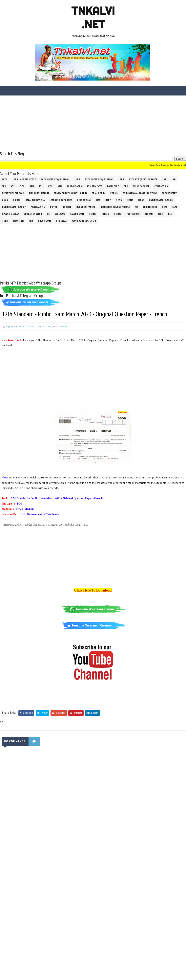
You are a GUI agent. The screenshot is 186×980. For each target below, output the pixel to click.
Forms (114, 193)
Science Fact (150, 207)
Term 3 (118, 214)
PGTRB (54, 207)
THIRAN (149, 214)
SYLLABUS (60, 214)
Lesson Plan (84, 200)
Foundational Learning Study (140, 193)
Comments (62, 327)
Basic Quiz (113, 186)
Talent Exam (77, 214)
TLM (170, 214)
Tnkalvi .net (93, 17)
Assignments (94, 186)
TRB (31, 221)
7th (41, 186)
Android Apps (74, 186)
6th (32, 186)
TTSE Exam (62, 221)
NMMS (130, 200)
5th (22, 186)
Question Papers (86, 207)
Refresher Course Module (115, 207)
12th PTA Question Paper (143, 179)
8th (50, 186)
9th (60, 186)
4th (13, 186)
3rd (4, 186)
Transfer (18, 221)
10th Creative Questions (55, 179)
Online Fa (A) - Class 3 (161, 200)
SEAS (165, 207)
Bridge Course (141, 186)
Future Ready (169, 193)
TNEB (5, 221)
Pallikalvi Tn (38, 207)
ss (48, 214)
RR (136, 207)
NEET (108, 200)
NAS (98, 200)
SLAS (175, 207)
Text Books (133, 214)
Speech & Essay (10, 214)
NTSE (141, 200)
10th (5, 179)
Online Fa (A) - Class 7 (14, 207)
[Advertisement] (93, 123)
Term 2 (105, 214)
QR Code (67, 207)
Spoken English (33, 214)
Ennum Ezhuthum (39, 193)
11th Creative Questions (99, 179)
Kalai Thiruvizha (35, 200)
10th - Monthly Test (24, 179)
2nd (173, 179)
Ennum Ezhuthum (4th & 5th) (70, 193)
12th (121, 179)
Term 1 (93, 214)
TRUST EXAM (44, 221)
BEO (126, 186)
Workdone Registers (84, 221)
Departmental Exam (13, 193)
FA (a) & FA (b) (99, 193)
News (119, 200)
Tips (160, 214)
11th (77, 179)
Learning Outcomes (61, 200)
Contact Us (161, 186)
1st (164, 179)
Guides (17, 200)
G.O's (5, 200)
